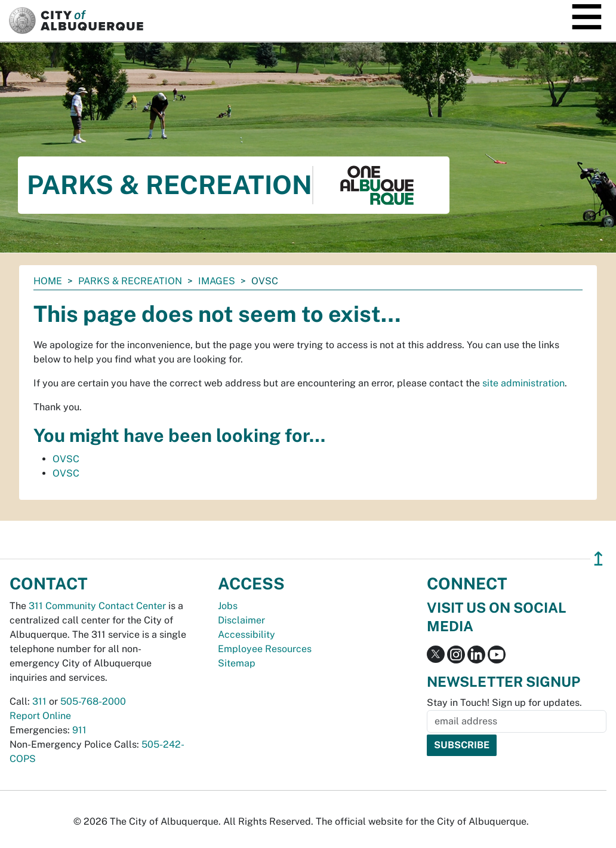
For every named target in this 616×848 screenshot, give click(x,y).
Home (48, 281)
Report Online (40, 716)
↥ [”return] (598, 559)
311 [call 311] (39, 701)
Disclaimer (241, 620)
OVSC (66, 459)
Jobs (228, 606)
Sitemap (237, 663)
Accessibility (247, 635)
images (217, 281)
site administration (523, 383)
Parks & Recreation (130, 281)
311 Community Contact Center (97, 606)
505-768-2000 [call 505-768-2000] (93, 701)
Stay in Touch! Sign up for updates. (504, 703)
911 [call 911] (79, 730)
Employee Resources (265, 649)
